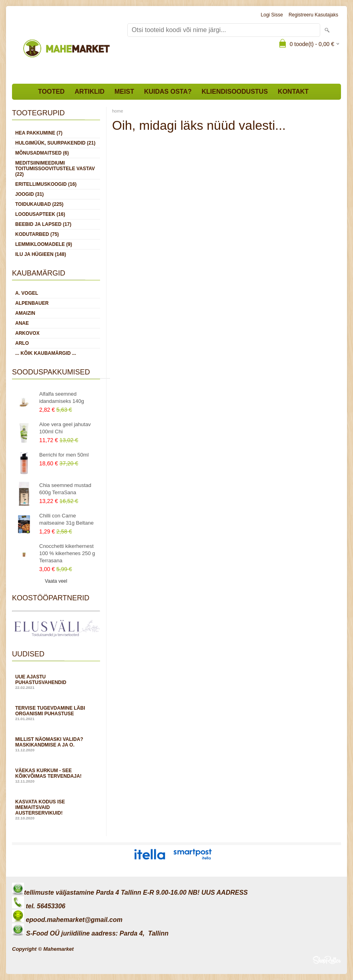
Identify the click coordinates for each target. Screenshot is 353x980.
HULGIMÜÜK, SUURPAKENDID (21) (55, 143)
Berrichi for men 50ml (64, 455)
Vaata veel (56, 581)
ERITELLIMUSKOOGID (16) (46, 184)
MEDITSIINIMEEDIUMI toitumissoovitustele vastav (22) (55, 169)
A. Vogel (27, 293)
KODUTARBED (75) (37, 234)
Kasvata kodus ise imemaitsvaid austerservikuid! (56, 810)
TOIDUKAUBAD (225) (39, 204)
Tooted (51, 92)
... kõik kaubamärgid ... (46, 353)
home (118, 111)
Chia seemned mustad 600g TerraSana (65, 489)
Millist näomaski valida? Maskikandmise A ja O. (56, 744)
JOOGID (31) (29, 194)
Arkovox (27, 333)
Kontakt (293, 92)
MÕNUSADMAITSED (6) (42, 153)
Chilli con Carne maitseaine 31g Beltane (66, 519)
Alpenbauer (32, 303)
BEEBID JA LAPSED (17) (43, 224)
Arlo (22, 343)
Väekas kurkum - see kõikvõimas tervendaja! (56, 776)
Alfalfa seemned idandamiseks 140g (62, 397)
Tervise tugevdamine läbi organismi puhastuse (56, 713)
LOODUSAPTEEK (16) (40, 214)
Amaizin (25, 313)
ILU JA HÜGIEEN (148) (41, 254)
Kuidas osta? (168, 92)
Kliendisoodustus (235, 92)
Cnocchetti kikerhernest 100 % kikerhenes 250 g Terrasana (67, 553)
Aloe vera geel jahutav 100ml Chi (65, 428)
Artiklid (89, 92)
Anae (22, 323)
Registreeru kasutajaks (313, 15)
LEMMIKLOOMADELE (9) (44, 244)
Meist (124, 92)
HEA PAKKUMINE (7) (39, 133)
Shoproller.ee (327, 960)
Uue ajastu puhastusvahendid (56, 682)
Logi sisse (272, 15)
